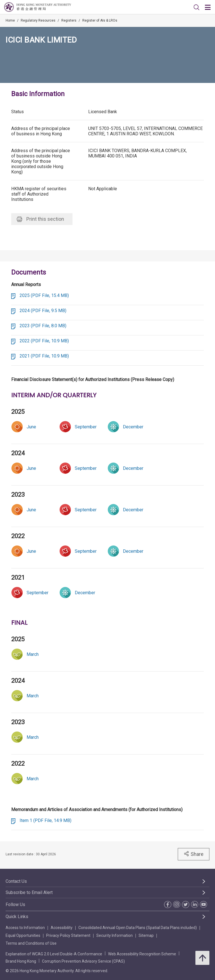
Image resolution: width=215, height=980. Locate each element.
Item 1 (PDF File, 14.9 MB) (45, 820)
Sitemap (146, 935)
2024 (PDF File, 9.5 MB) (43, 311)
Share (194, 854)
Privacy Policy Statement (68, 935)
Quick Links (17, 917)
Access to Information (25, 928)
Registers (69, 20)
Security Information (114, 935)
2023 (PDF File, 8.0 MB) (43, 326)
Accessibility (62, 928)
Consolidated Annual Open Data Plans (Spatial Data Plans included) (138, 928)
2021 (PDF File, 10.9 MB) (44, 356)
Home (10, 20)
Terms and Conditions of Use (31, 943)
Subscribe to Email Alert (29, 892)
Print (40, 219)
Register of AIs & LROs (100, 20)
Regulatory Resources (38, 20)
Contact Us (16, 881)
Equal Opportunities (23, 935)
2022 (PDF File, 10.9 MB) (44, 341)
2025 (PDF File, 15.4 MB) (44, 295)
